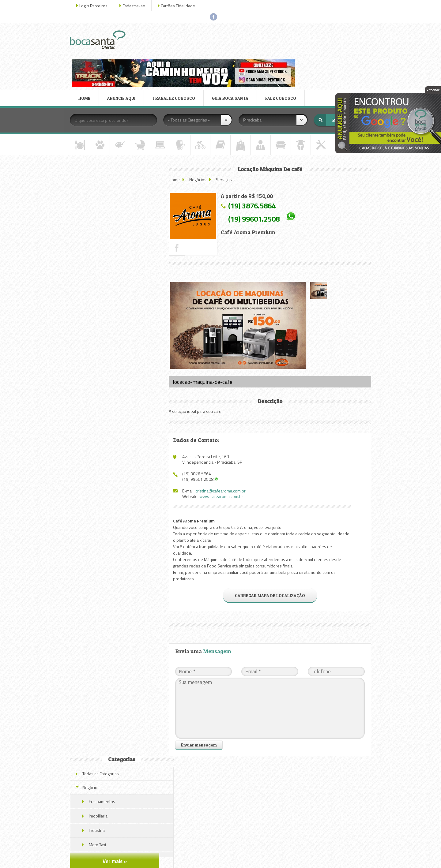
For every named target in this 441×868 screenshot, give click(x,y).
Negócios (205, 134)
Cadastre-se (138, 6)
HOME (88, 53)
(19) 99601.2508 (261, 173)
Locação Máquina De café (121, 374)
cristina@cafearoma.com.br (227, 438)
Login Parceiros (97, 6)
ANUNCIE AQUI (125, 53)
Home (181, 134)
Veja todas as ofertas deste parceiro (120, 430)
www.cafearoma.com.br (228, 444)
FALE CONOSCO (284, 53)
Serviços (231, 134)
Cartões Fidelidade (182, 6)
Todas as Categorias (104, 138)
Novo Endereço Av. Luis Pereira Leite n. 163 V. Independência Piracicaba (127, 267)
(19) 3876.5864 (259, 160)
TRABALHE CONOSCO (177, 53)
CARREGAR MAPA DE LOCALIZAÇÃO (271, 543)
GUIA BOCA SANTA (234, 53)
